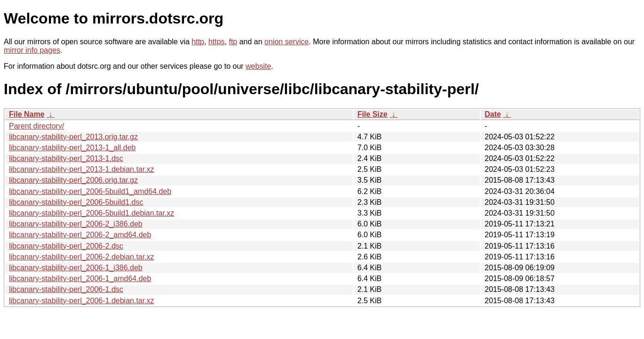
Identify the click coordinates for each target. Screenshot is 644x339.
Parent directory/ (36, 126)
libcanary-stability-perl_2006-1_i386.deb (76, 268)
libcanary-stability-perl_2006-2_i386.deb (76, 224)
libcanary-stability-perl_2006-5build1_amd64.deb (90, 191)
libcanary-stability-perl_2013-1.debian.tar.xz (82, 169)
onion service (286, 42)
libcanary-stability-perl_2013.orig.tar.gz (73, 137)
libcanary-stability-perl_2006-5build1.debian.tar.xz (91, 213)
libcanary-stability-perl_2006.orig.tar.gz (73, 180)
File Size (373, 114)
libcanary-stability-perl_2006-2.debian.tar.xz (82, 257)
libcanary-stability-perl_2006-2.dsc (66, 246)
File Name (27, 114)
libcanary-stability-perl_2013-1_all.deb (72, 148)
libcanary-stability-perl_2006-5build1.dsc (76, 202)
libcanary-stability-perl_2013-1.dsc (66, 158)
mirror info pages (32, 50)
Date (493, 114)
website (258, 66)
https (217, 42)
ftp (233, 42)
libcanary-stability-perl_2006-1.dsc (66, 289)
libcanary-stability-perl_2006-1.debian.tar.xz (82, 301)
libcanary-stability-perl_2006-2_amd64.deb (80, 235)
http (198, 42)
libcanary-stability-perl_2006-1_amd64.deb (80, 278)
